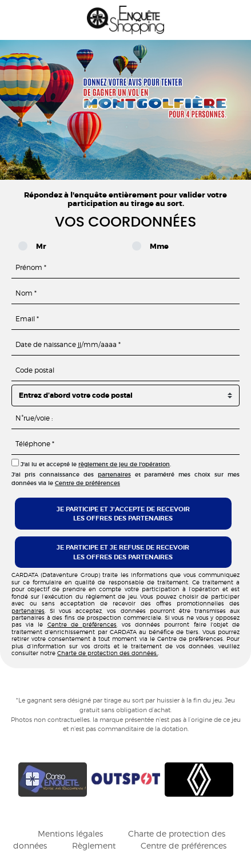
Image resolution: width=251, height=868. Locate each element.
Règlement (94, 845)
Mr (37, 247)
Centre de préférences (87, 483)
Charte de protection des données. (107, 653)
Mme (153, 247)
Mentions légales (70, 833)
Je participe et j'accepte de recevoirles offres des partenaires (123, 514)
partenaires (114, 475)
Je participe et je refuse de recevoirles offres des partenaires (123, 552)
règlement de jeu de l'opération (124, 464)
